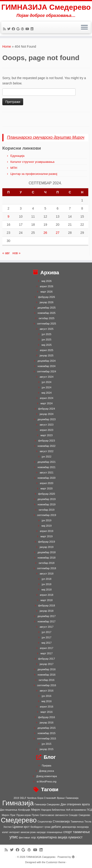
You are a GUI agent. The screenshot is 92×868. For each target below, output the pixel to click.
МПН (14, 168)
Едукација (17, 156)
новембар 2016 (46, 675)
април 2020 (47, 483)
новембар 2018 (46, 558)
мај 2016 (47, 701)
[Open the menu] (84, 28)
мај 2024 (47, 393)
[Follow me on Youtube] (28, 29)
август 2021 (46, 473)
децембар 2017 (47, 616)
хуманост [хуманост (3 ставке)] (75, 837)
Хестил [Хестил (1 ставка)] (8, 827)
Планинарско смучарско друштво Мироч (46, 137)
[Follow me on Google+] (19, 29)
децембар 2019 (47, 499)
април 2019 (47, 531)
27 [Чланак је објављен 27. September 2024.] (58, 233)
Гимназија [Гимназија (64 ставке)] (18, 803)
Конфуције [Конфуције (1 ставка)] (24, 810)
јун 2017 (47, 637)
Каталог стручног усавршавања (32, 162)
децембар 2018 (47, 552)
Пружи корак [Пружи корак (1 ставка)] (24, 815)
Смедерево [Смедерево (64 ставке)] (19, 820)
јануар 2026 (47, 302)
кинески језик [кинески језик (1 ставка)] (28, 832)
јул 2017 (47, 632)
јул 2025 (47, 334)
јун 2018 (47, 584)
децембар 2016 (47, 669)
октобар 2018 (47, 563)
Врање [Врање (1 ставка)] (61, 798)
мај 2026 (47, 281)
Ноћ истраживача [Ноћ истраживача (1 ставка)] (76, 810)
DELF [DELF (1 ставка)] (23, 798)
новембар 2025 (46, 313)
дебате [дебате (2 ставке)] (56, 827)
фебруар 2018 (47, 605)
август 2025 (46, 329)
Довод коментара (46, 776)
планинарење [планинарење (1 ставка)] (54, 832)
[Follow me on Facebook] (14, 29)
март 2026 (47, 292)
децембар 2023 (47, 419)
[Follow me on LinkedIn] (33, 29)
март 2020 (47, 488)
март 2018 (47, 600)
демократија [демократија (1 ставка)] (69, 827)
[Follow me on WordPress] (23, 29)
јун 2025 (47, 340)
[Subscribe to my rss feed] (5, 29)
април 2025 (47, 350)
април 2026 (47, 286)
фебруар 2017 (47, 659)
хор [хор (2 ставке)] (33, 837)
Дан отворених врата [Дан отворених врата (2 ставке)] (75, 804)
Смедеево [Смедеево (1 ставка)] (84, 815)
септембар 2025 (47, 324)
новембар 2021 (46, 467)
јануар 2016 (47, 723)
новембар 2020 (46, 478)
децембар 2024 (47, 361)
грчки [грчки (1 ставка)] (48, 827)
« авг (6, 253)
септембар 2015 (47, 738)
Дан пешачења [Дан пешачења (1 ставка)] (9, 810)
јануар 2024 (47, 414)
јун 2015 (47, 744)
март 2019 (47, 536)
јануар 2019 (47, 547)
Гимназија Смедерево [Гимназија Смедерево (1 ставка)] (47, 804)
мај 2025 (47, 345)
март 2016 (47, 712)
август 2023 (46, 425)
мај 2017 (47, 643)
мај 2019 (47, 526)
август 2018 (46, 574)
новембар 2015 (46, 733)
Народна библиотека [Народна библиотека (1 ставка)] (53, 810)
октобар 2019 (47, 510)
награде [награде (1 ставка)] (41, 832)
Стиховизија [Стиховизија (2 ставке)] (61, 821)
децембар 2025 (47, 308)
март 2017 (47, 653)
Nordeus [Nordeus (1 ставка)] (32, 798)
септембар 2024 (47, 371)
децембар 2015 (47, 728)
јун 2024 (47, 387)
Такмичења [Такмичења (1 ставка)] (77, 822)
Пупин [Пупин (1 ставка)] (35, 815)
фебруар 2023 (47, 441)
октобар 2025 (47, 318)
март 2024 (47, 403)
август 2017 (46, 627)
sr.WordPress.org (46, 782)
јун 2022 (47, 457)
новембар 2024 (46, 366)
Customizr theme (56, 862)
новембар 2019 (46, 504)
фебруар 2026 (47, 297)
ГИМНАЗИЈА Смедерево (46, 7)
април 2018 (47, 595)
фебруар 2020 (47, 494)
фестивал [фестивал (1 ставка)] (24, 837)
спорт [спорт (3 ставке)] (68, 832)
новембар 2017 (46, 621)
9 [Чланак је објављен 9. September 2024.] (9, 216)
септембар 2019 (47, 515)
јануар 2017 (47, 664)
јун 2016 (47, 696)
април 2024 (47, 398)
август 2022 (46, 451)
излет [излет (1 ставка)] (5, 832)
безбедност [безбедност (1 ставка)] (37, 827)
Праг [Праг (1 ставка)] (13, 815)
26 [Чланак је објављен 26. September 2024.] (45, 233)
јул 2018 (47, 579)
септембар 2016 (47, 685)
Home (7, 46)
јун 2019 (47, 520)
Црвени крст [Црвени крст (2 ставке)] (21, 827)
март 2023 (47, 435)
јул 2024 (47, 382)
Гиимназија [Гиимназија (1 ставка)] (72, 798)
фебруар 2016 (47, 717)
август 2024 (46, 377)
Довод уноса (47, 771)
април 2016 (47, 707)
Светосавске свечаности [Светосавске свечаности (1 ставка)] (54, 815)
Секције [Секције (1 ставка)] (73, 815)
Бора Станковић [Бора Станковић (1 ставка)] (47, 798)
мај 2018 (47, 590)
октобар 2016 (47, 680)
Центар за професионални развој (34, 174)
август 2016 (46, 691)
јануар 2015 (47, 749)
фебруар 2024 (47, 409)
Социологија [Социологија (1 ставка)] (45, 822)
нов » (17, 253)
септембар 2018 (47, 568)
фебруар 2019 (47, 542)
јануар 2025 (47, 355)
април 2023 (47, 430)
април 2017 (47, 648)
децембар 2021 (47, 462)
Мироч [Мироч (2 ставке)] (36, 810)
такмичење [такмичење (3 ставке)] (81, 832)
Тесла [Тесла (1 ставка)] (88, 822)
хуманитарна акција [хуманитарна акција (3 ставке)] (52, 837)
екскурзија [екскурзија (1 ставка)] (83, 827)
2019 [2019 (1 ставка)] (16, 798)
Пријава (47, 766)
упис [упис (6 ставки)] (14, 837)
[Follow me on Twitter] (10, 29)
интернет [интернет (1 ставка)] (14, 832)
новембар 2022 (46, 446)
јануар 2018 (47, 611)
